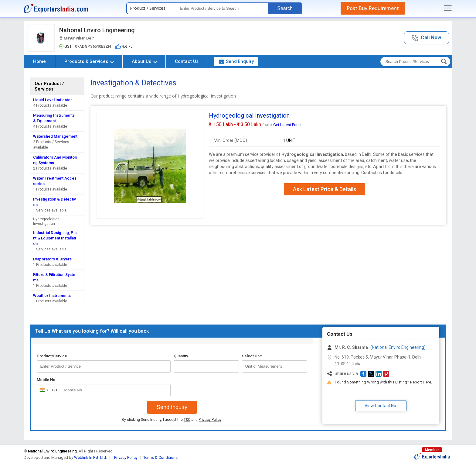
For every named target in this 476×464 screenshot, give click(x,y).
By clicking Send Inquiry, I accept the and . (172, 420)
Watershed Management (55, 136)
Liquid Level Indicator (53, 100)
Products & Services (89, 61)
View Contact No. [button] (381, 406)
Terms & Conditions (160, 457)
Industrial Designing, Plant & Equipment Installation (55, 238)
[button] (427, 38)
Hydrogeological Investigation (47, 221)
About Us (144, 61)
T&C (187, 420)
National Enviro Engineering (97, 30)
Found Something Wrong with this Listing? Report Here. (383, 382)
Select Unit (252, 356)
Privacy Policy (210, 420)
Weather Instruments (52, 296)
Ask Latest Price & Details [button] (325, 189)
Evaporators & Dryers (52, 259)
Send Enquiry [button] (236, 61)
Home (39, 61)
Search (285, 8)
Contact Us (187, 61)
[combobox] (48, 390)
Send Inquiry (172, 407)
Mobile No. (47, 380)
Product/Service (52, 356)
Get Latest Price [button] (287, 125)
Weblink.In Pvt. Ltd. (90, 457)
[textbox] (223, 8)
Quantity (181, 356)
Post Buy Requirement (373, 8)
